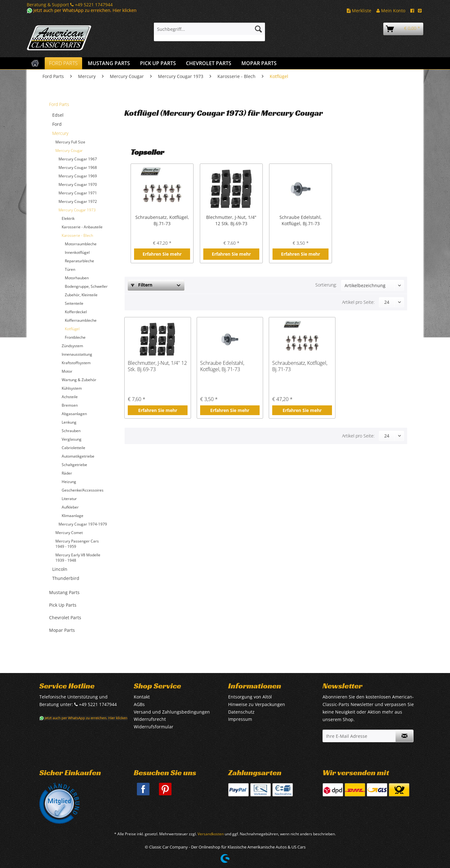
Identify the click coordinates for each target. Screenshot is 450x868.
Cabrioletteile (73, 448)
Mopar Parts (62, 630)
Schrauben (71, 431)
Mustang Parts (64, 592)
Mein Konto (391, 11)
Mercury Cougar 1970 (78, 184)
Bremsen (70, 405)
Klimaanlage (73, 516)
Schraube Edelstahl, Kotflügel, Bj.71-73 (301, 220)
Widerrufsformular (154, 727)
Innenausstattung (77, 354)
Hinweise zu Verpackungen (257, 704)
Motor (67, 371)
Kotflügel (72, 329)
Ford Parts (59, 104)
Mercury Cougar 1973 (77, 210)
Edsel (58, 115)
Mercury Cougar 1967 (78, 159)
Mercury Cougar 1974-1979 (83, 524)
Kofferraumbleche (81, 320)
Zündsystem (72, 346)
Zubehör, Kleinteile (81, 295)
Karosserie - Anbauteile (82, 227)
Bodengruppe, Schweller (86, 286)
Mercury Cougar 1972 (78, 201)
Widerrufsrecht (150, 719)
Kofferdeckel (76, 312)
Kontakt (142, 697)
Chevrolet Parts (65, 618)
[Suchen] (258, 29)
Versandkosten (211, 834)
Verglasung (72, 439)
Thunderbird (66, 578)
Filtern (142, 285)
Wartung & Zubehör (79, 380)
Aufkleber (70, 507)
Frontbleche (75, 337)
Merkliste (359, 11)
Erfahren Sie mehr (162, 254)
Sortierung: (326, 285)
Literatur (69, 499)
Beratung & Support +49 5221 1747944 (70, 5)
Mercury (60, 133)
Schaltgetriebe (74, 465)
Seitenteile (74, 303)
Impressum (240, 719)
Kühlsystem (72, 388)
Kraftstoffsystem (76, 363)
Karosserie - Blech (77, 235)
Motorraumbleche (81, 244)
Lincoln (60, 569)
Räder (67, 473)
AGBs (139, 704)
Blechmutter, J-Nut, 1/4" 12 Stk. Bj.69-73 (231, 220)
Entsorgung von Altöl (250, 697)
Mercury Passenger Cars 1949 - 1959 (77, 544)
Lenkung (69, 422)
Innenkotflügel (77, 252)
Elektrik (68, 218)
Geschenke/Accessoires (83, 490)
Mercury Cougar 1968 (78, 167)
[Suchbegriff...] (209, 29)
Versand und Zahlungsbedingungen (172, 712)
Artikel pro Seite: (358, 302)
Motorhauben (77, 278)
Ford (57, 124)
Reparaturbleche (79, 261)
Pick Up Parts (63, 605)
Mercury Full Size (70, 142)
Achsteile (70, 397)
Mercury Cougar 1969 (78, 176)
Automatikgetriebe (78, 456)
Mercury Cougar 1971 (78, 193)
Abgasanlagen (74, 414)
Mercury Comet (69, 533)
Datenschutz (241, 712)
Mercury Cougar (69, 150)
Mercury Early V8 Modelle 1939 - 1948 (78, 558)
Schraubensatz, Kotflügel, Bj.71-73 (162, 220)
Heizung (69, 482)
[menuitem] (209, 32)
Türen (70, 269)
